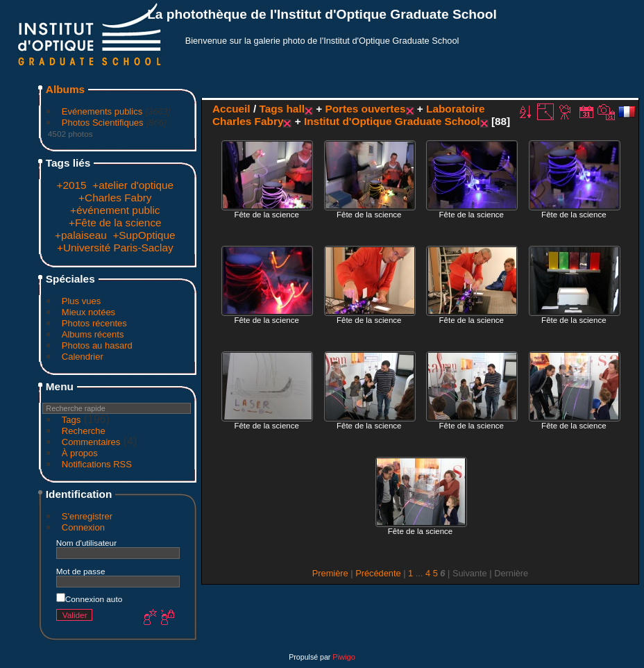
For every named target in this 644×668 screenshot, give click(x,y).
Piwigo (344, 657)
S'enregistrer (87, 516)
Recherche (84, 431)
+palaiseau (81, 235)
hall (295, 109)
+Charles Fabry (115, 198)
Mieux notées (88, 312)
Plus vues (81, 301)
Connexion (83, 527)
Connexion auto (89, 599)
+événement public (115, 210)
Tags (71, 420)
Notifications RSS (97, 464)
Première (330, 573)
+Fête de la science (115, 223)
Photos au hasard (97, 345)
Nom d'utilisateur (86, 543)
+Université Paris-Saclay (115, 248)
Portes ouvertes (365, 109)
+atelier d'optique (133, 185)
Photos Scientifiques (103, 123)
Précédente (378, 573)
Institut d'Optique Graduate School (392, 121)
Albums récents (93, 334)
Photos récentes (94, 323)
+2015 (71, 185)
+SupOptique (144, 235)
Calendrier (83, 357)
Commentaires (91, 442)
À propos (80, 453)
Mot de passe (81, 571)
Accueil (231, 109)
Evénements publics (102, 111)
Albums (65, 89)
